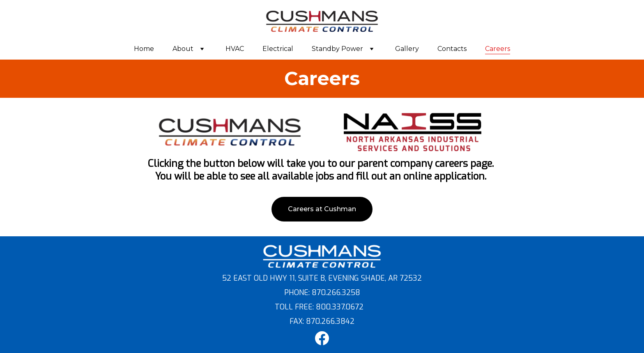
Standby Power (337, 49)
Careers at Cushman (322, 209)
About (183, 49)
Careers (498, 49)
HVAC (235, 49)
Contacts (452, 49)
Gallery (407, 49)
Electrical (278, 49)
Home (144, 49)
